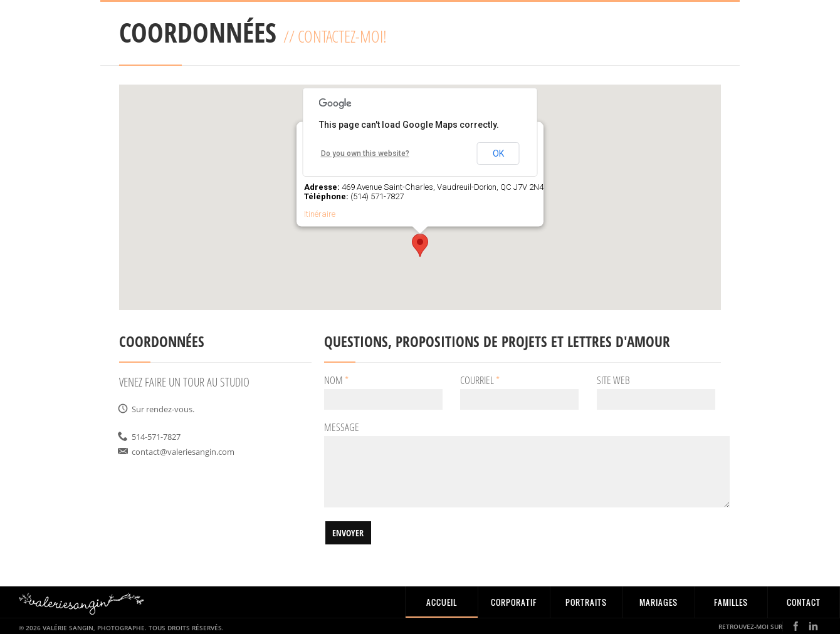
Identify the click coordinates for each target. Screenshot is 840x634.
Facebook (796, 626)
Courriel (480, 381)
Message (342, 428)
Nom (336, 381)
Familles (731, 602)
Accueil (442, 602)
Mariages (659, 602)
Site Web (613, 381)
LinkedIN (813, 626)
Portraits (586, 602)
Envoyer (348, 533)
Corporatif (514, 602)
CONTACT (804, 602)
